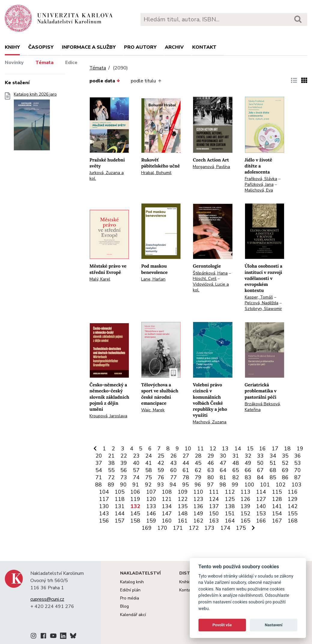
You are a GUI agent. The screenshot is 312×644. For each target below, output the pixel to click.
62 (198, 470)
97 (211, 485)
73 (124, 477)
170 (162, 528)
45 (198, 463)
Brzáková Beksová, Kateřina (263, 407)
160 (167, 521)
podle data (105, 81)
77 (174, 477)
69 (285, 470)
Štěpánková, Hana (210, 273)
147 (167, 514)
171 (178, 528)
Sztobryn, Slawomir (263, 309)
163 (214, 521)
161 (183, 521)
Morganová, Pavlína (211, 167)
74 (136, 477)
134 (167, 506)
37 (99, 463)
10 (188, 449)
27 (186, 456)
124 (214, 499)
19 (300, 449)
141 (277, 506)
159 (151, 521)
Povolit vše (222, 625)
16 (262, 449)
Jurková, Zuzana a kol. (107, 176)
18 (287, 449)
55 (111, 470)
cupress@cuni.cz (47, 599)
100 (249, 485)
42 (161, 463)
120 (151, 499)
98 (223, 485)
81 (223, 477)
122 (183, 499)
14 (238, 449)
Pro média (130, 598)
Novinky (14, 63)
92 (148, 485)
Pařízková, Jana (259, 184)
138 (230, 506)
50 (260, 463)
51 (273, 463)
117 (104, 499)
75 (149, 477)
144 (120, 514)
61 (186, 470)
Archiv (174, 47)
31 (236, 456)
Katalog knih (132, 582)
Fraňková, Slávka (261, 179)
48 (236, 463)
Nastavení (274, 625)
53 (298, 463)
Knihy (12, 47)
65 (236, 470)
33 (260, 456)
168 (293, 521)
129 (293, 499)
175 (241, 528)
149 (198, 514)
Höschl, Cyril (205, 279)
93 (161, 485)
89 (111, 485)
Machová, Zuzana (210, 422)
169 (147, 528)
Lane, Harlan (153, 279)
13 (225, 449)
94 (173, 485)
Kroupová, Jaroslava (108, 416)
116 (293, 492)
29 (211, 456)
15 (250, 449)
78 (186, 477)
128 (277, 499)
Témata (44, 63)
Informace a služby (89, 47)
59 (161, 470)
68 (273, 470)
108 (167, 492)
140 (261, 506)
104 (104, 492)
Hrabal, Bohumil (156, 173)
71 (99, 477)
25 (161, 456)
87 (298, 477)
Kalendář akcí (133, 615)
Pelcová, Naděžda (262, 303)
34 (273, 456)
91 (136, 485)
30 (223, 456)
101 (265, 485)
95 (186, 485)
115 (277, 492)
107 (151, 492)
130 (104, 506)
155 (293, 514)
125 (230, 499)
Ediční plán (130, 590)
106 (135, 492)
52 (285, 463)
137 (214, 506)
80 (211, 477)
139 (245, 506)
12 (213, 449)
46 (211, 463)
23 (136, 456)
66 (248, 470)
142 (293, 506)
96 (198, 485)
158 (135, 521)
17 (275, 449)
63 (211, 470)
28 (198, 456)
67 (260, 470)
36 (298, 456)
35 (285, 456)
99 (235, 485)
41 (149, 463)
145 (135, 514)
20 (99, 456)
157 (120, 521)
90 (123, 485)
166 (261, 521)
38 (111, 463)
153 (261, 514)
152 (245, 514)
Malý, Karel (100, 279)
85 (273, 477)
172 (194, 528)
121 (167, 499)
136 (198, 506)
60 (174, 470)
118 (120, 499)
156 (104, 521)
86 (285, 477)
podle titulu (146, 81)
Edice (71, 63)
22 (124, 456)
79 (198, 477)
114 (261, 492)
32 (248, 456)
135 (183, 506)
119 (135, 499)
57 (136, 470)
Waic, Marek (153, 410)
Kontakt (204, 47)
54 (99, 470)
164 (230, 521)
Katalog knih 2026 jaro (35, 123)
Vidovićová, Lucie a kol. (211, 287)
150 (214, 514)
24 (149, 456)
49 (248, 463)
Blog (124, 606)
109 (183, 492)
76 (161, 477)
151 (230, 514)
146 (151, 514)
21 (111, 456)
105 (120, 492)
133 (151, 506)
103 (297, 485)
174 (225, 528)
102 (281, 485)
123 (198, 499)
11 (201, 449)
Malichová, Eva (259, 190)
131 (120, 506)
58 (149, 470)
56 (124, 470)
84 (260, 477)
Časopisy (41, 47)
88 (98, 485)
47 (223, 463)
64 (223, 470)
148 (183, 514)
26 (174, 456)
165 (245, 521)
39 (124, 463)
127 (261, 499)
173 (209, 528)
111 (214, 492)
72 (111, 477)
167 (277, 521)
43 (174, 463)
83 (248, 477)
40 (136, 463)
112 (230, 492)
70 (298, 470)
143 (104, 514)
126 (245, 499)
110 (198, 492)
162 (198, 521)
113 (245, 492)
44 (186, 463)
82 (236, 477)
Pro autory (140, 47)
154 (277, 514)
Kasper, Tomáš (259, 297)
